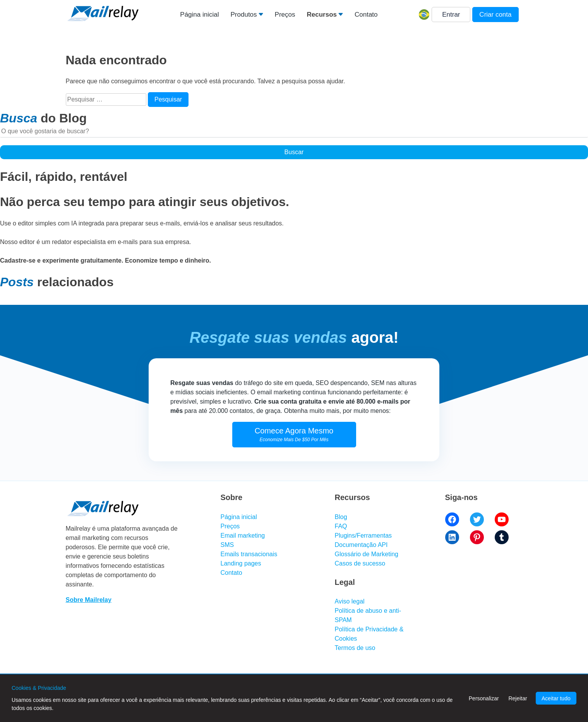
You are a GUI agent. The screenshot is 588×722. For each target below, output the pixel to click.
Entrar (451, 15)
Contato (366, 15)
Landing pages (241, 563)
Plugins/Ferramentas (363, 535)
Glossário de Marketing (367, 554)
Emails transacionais (249, 554)
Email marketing (243, 535)
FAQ (341, 526)
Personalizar (484, 698)
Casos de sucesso (360, 563)
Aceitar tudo (556, 698)
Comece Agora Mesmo (294, 434)
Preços (285, 15)
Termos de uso (355, 648)
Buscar (294, 152)
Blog (341, 517)
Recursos (321, 15)
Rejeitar (518, 698)
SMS (227, 545)
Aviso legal (350, 601)
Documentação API (361, 545)
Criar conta (495, 15)
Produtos (244, 15)
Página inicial (199, 15)
